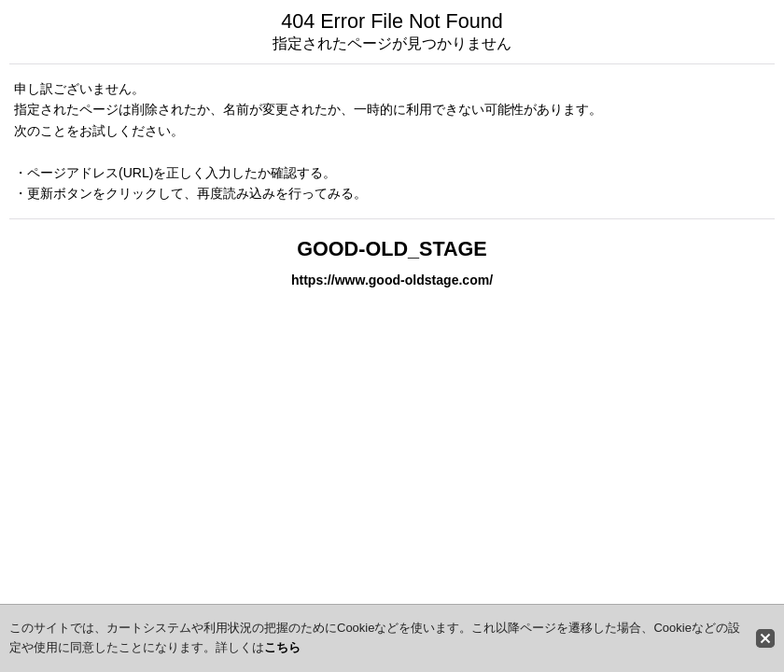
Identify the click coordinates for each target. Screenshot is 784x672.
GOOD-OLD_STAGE (392, 249)
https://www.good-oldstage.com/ (392, 280)
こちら (282, 647)
